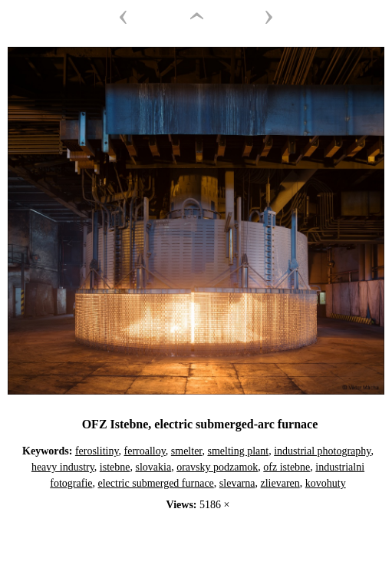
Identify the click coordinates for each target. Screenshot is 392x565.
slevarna (237, 483)
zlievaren (280, 483)
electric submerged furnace (156, 483)
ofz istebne (287, 467)
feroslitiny (97, 451)
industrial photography (322, 451)
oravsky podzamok (217, 467)
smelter (187, 451)
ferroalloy (145, 451)
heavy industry (63, 467)
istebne (115, 467)
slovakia (153, 467)
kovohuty (326, 483)
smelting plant (238, 451)
